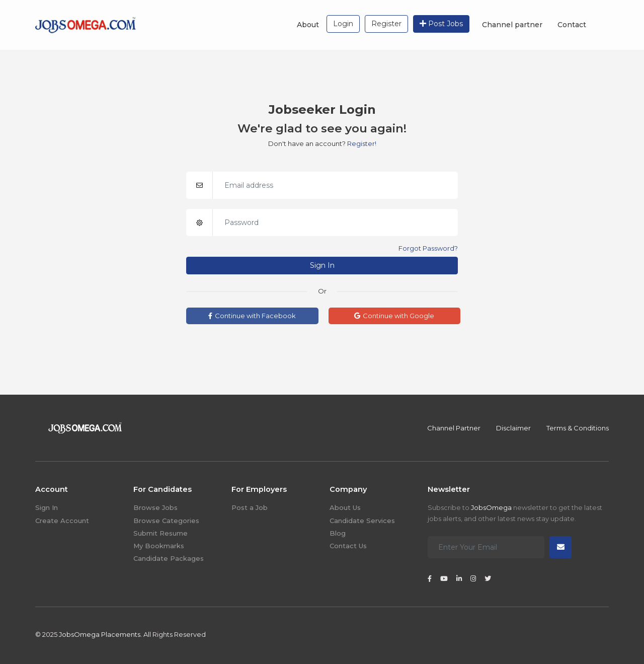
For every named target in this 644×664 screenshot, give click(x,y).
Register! (362, 143)
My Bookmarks (159, 546)
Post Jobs (441, 24)
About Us (345, 507)
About (308, 25)
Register (386, 24)
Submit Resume (160, 533)
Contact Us (348, 546)
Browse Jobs (155, 507)
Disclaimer (513, 428)
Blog (338, 533)
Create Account (62, 521)
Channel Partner (454, 428)
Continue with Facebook (252, 316)
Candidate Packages (169, 558)
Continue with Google (394, 316)
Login (343, 24)
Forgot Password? (428, 248)
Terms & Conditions (578, 428)
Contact (572, 25)
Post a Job (250, 507)
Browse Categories (166, 521)
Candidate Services (362, 521)
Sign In (322, 265)
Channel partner (512, 25)
